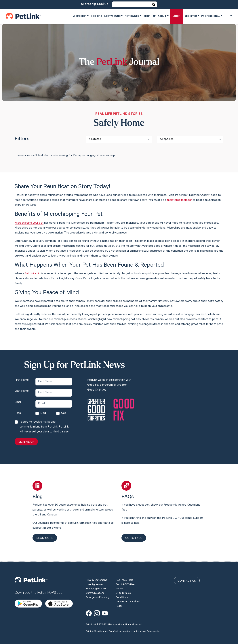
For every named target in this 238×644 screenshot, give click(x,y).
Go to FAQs (134, 538)
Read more (45, 538)
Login (177, 16)
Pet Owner (132, 16)
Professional (211, 16)
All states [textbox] (95, 139)
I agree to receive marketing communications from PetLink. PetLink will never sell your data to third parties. (44, 427)
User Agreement (95, 581)
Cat (64, 413)
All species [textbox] (167, 139)
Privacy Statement (96, 577)
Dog (43, 413)
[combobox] (119, 140)
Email (18, 402)
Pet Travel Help (124, 577)
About (162, 16)
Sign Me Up (26, 442)
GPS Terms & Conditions (123, 592)
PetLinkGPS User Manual (126, 583)
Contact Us (187, 578)
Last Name (22, 391)
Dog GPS (96, 16)
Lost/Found (112, 16)
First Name (22, 380)
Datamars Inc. (116, 621)
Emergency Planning (97, 594)
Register (191, 16)
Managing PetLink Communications (96, 588)
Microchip (79, 16)
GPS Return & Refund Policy (128, 601)
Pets (18, 413)
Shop (150, 16)
